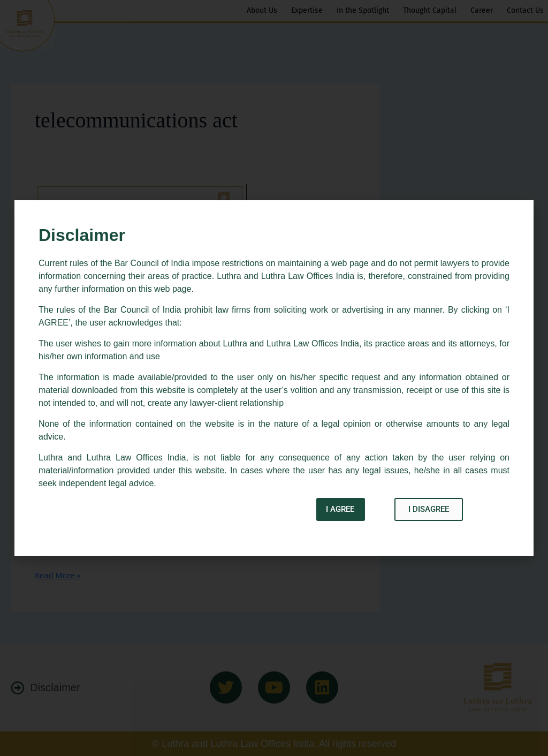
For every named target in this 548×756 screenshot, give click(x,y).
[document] (274, 378)
